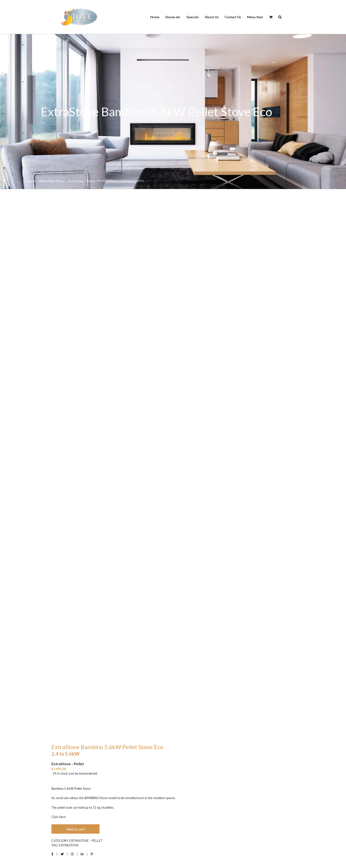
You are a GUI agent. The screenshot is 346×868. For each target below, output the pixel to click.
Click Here (59, 451)
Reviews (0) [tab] (91, 512)
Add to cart (76, 463)
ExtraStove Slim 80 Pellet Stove (106, 797)
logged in (154, 675)
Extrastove (69, 479)
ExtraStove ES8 (240, 797)
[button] (280, 17)
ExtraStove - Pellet (86, 474)
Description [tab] (57, 509)
